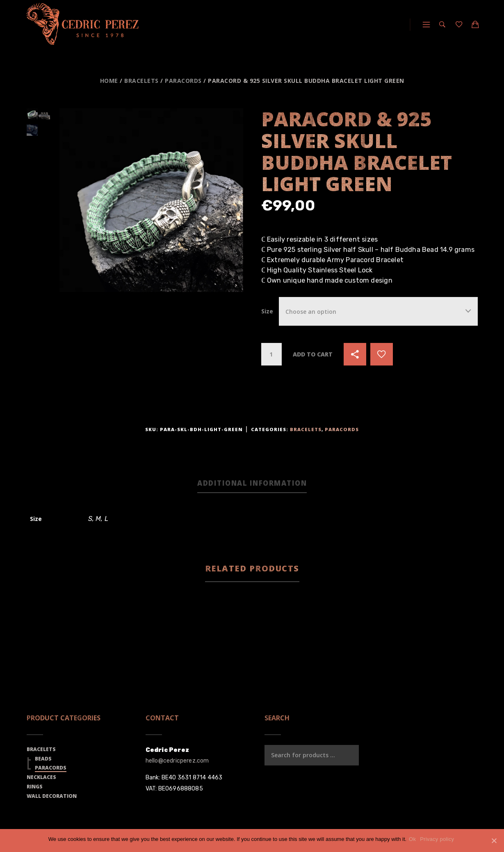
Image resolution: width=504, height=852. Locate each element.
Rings (35, 788)
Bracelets (141, 81)
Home (109, 81)
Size (267, 311)
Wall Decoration (52, 797)
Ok (414, 839)
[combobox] (378, 311)
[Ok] (494, 841)
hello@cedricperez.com (177, 762)
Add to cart (313, 354)
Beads (43, 760)
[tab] (252, 485)
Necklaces (41, 779)
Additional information (252, 484)
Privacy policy (439, 839)
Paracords (183, 81)
